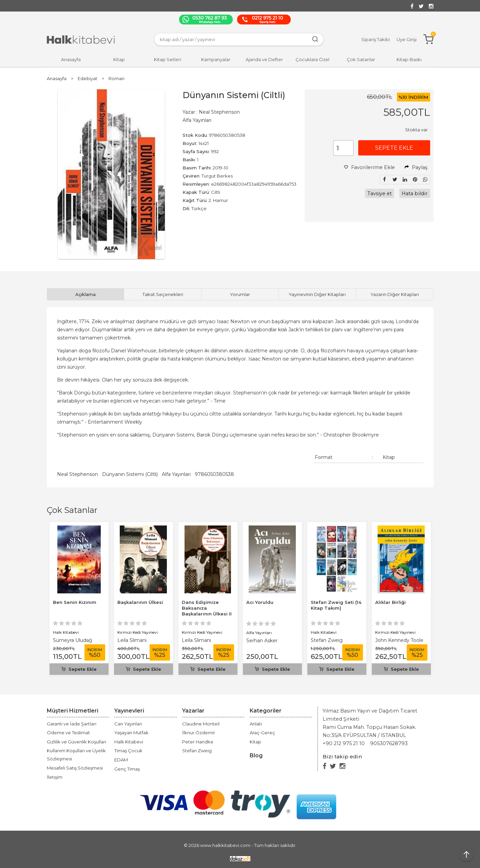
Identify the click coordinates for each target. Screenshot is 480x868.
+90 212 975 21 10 (344, 743)
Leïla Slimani (132, 640)
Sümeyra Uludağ (73, 640)
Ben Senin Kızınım (75, 602)
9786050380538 (214, 474)
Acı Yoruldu (260, 602)
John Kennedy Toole (399, 640)
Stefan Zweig (327, 640)
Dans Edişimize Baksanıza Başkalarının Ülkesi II (207, 608)
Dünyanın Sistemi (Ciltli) (130, 474)
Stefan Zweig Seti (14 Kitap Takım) (336, 605)
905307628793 (389, 743)
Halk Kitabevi (66, 632)
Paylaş (416, 167)
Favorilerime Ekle (369, 167)
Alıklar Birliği (390, 602)
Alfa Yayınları (176, 474)
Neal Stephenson (78, 474)
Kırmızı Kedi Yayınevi (138, 632)
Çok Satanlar (72, 510)
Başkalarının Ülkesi (140, 602)
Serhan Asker (262, 641)
